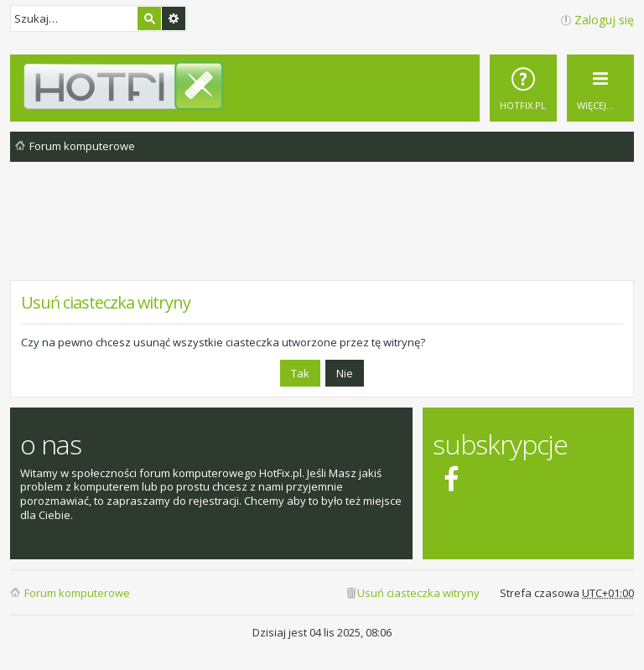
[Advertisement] (322, 234)
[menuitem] (523, 88)
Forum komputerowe (77, 593)
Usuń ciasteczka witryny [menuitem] (418, 593)
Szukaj (149, 18)
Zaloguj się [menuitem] (604, 20)
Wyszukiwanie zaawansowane (174, 18)
